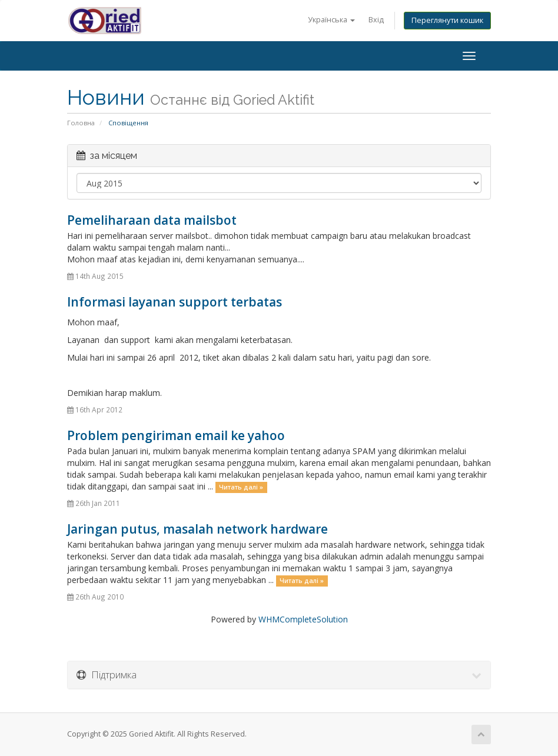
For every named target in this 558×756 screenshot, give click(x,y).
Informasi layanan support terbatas (175, 302)
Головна (81, 123)
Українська (331, 20)
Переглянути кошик (447, 20)
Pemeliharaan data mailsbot (152, 220)
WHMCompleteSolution (303, 619)
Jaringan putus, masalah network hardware (197, 529)
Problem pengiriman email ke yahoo (176, 435)
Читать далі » (241, 487)
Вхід (376, 20)
